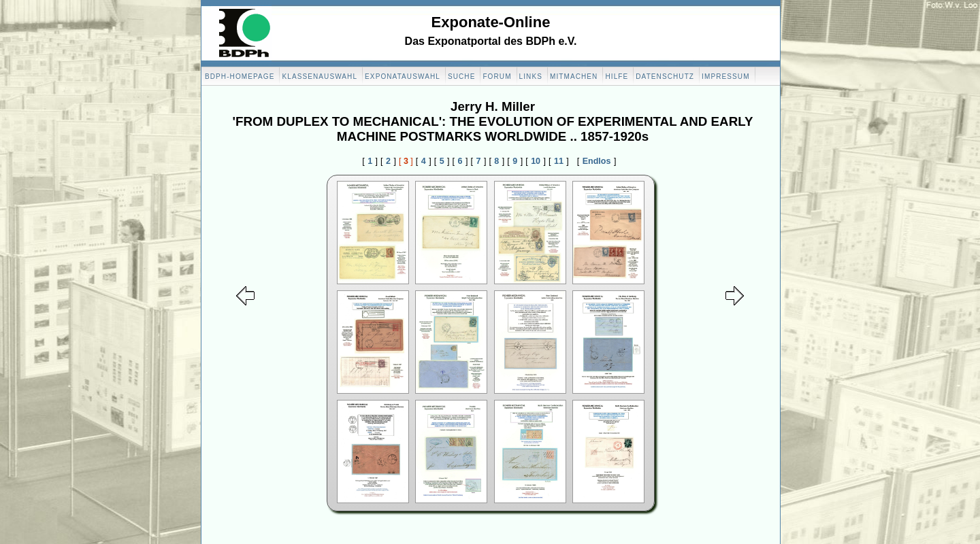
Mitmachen (574, 76)
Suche (462, 76)
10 (536, 161)
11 (559, 161)
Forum (497, 76)
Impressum (725, 76)
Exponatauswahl (403, 76)
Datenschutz (665, 76)
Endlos (597, 161)
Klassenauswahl (320, 76)
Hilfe (617, 76)
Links (531, 76)
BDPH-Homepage (240, 76)
